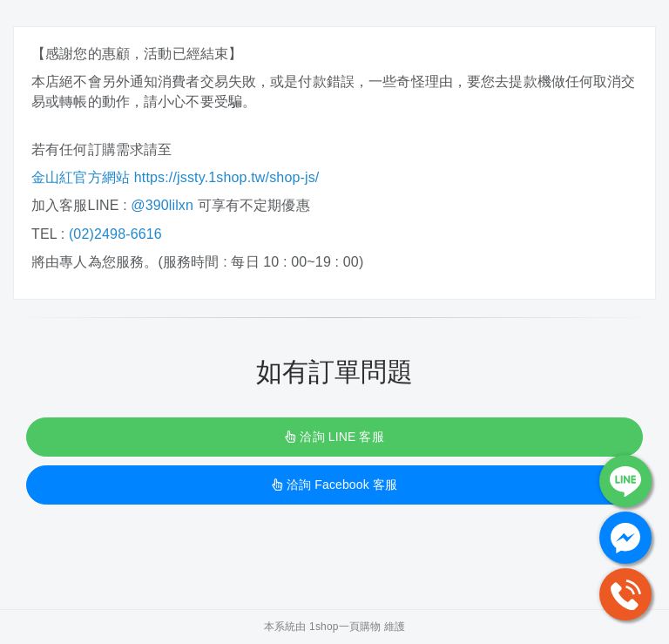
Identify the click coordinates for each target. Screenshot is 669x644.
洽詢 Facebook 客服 (334, 485)
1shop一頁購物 (345, 627)
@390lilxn (162, 205)
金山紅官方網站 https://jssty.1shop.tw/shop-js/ (177, 177)
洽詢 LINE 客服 (334, 437)
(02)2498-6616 (115, 234)
